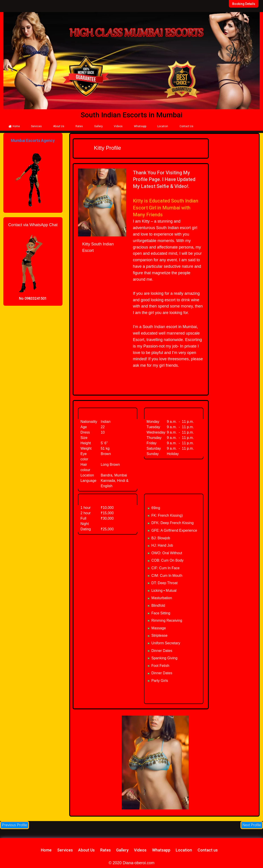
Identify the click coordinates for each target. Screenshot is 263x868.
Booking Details (244, 4)
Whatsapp (140, 126)
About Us (59, 126)
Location (163, 126)
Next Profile (252, 825)
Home (14, 126)
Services (36, 126)
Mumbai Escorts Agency (33, 140)
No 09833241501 (33, 298)
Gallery (98, 126)
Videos (118, 126)
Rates (79, 126)
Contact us (208, 850)
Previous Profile (15, 825)
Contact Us (186, 126)
